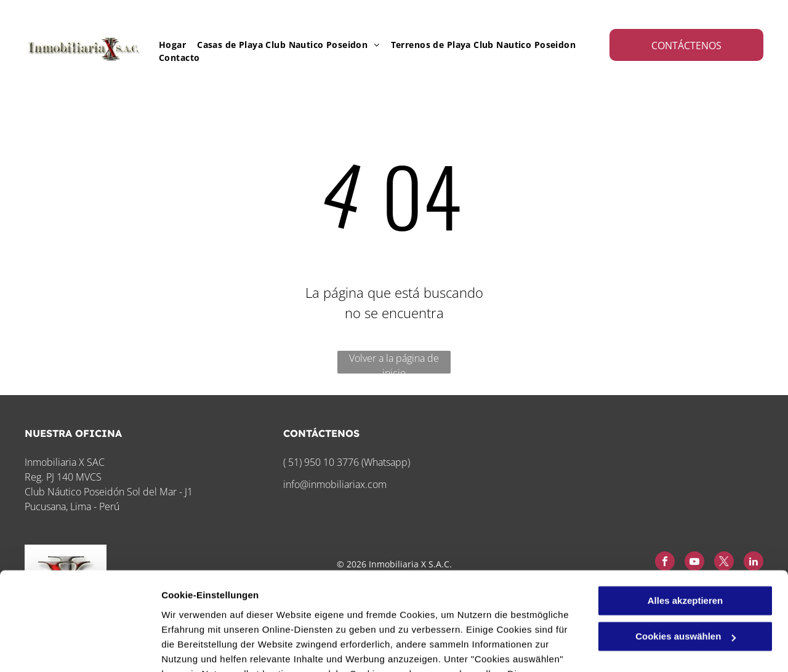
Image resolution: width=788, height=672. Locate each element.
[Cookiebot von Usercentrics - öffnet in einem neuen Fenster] (80, 648)
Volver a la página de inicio (394, 362)
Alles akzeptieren (685, 511)
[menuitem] (167, 45)
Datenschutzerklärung (302, 614)
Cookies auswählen (205, 648)
